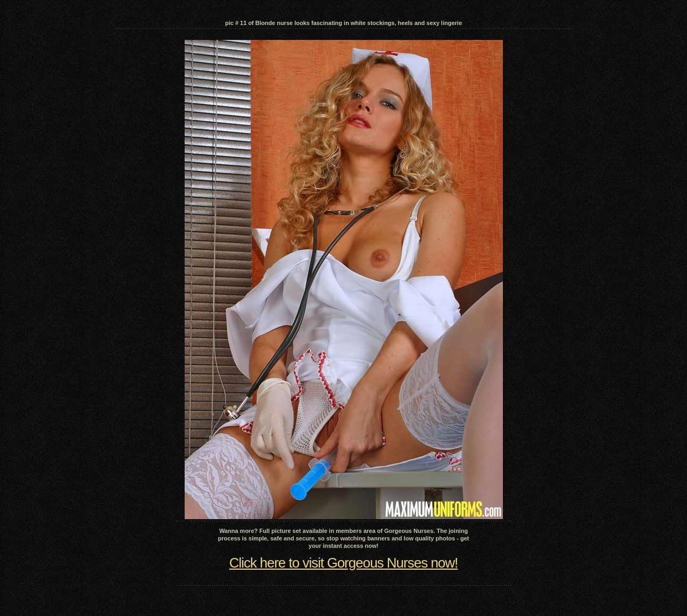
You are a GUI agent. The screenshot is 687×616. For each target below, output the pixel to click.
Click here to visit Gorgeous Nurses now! (344, 563)
